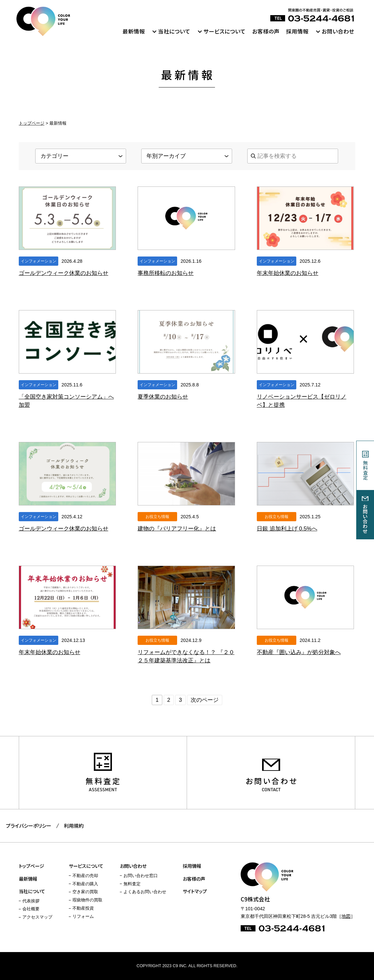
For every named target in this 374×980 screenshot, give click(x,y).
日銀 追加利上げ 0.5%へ (287, 529)
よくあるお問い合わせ (145, 892)
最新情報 (134, 31)
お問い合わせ (338, 31)
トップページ (32, 123)
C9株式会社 (43, 21)
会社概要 (31, 909)
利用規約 (74, 826)
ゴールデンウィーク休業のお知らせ (64, 273)
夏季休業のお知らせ (163, 397)
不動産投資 (83, 908)
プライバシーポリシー (29, 826)
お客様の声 (266, 31)
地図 (346, 916)
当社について (174, 31)
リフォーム (83, 917)
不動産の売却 (85, 876)
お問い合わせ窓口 (141, 876)
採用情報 (297, 31)
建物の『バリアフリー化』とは (177, 529)
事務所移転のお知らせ (166, 273)
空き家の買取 (85, 892)
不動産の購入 (85, 884)
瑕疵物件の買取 (87, 900)
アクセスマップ (37, 917)
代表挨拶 (31, 901)
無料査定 (103, 781)
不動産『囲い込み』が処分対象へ (299, 652)
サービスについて (225, 31)
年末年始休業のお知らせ (288, 273)
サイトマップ (195, 891)
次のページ (205, 700)
